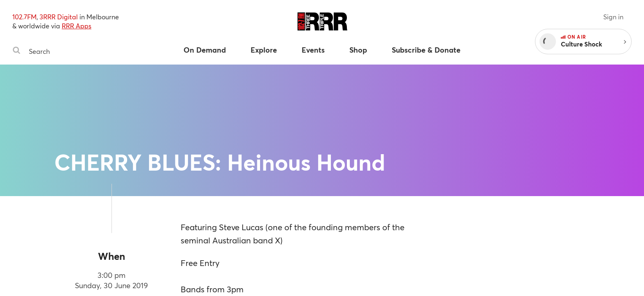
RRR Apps (77, 26)
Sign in (613, 17)
